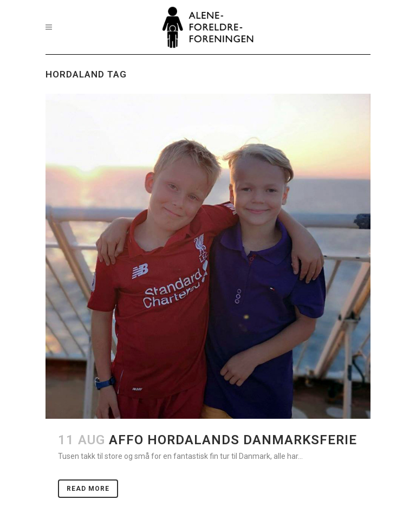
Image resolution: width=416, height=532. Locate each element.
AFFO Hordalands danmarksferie (233, 440)
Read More (88, 489)
